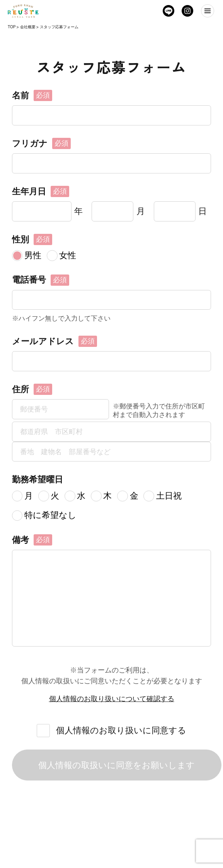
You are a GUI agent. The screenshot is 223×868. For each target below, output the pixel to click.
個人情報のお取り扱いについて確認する (112, 699)
